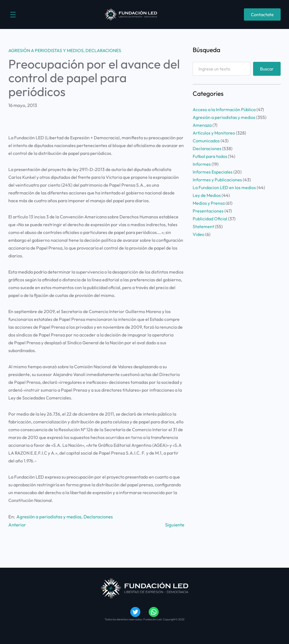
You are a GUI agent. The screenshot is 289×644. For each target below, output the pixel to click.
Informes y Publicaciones (217, 180)
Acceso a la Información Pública (224, 109)
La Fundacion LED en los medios (224, 187)
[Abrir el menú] (13, 15)
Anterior (17, 525)
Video (199, 234)
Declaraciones (103, 50)
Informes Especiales (213, 172)
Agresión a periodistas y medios (46, 50)
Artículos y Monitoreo (214, 133)
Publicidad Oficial (210, 219)
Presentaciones (208, 211)
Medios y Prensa (209, 203)
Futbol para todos (210, 156)
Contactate (262, 14)
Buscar (267, 69)
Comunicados (206, 141)
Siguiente (175, 525)
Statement (203, 226)
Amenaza (202, 125)
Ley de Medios (207, 195)
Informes (202, 164)
